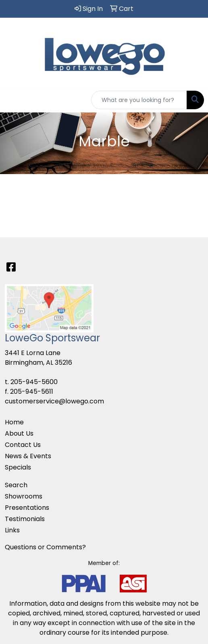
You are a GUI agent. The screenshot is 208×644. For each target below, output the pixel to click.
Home (14, 422)
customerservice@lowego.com (54, 401)
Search (16, 485)
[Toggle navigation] (12, 100)
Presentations (27, 508)
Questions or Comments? (45, 547)
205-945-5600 (34, 382)
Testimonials (25, 519)
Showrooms (24, 496)
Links (12, 530)
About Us (19, 433)
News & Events (28, 456)
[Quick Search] (139, 100)
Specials (18, 467)
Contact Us (23, 445)
